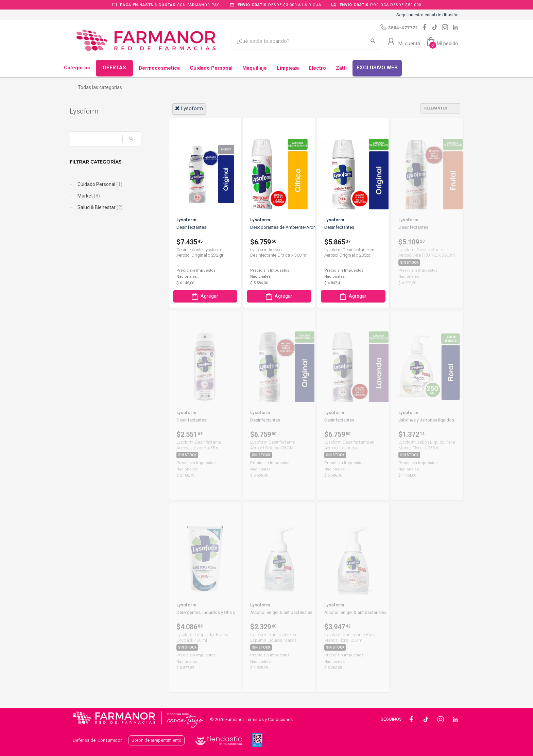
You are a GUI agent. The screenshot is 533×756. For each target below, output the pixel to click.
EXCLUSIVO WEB (377, 68)
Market (91, 196)
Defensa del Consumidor (97, 740)
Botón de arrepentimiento (157, 740)
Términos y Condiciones (269, 719)
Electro (317, 68)
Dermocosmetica (159, 68)
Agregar (204, 296)
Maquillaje (255, 68)
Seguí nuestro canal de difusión (427, 15)
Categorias (77, 68)
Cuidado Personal (211, 68)
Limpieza (288, 68)
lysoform (189, 108)
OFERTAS (114, 68)
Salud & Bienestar (103, 207)
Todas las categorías (100, 87)
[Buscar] (301, 41)
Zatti (341, 68)
